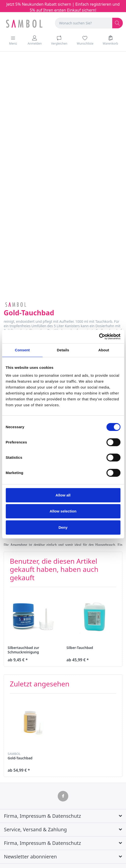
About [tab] (104, 350)
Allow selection (63, 511)
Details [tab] (63, 350)
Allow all (63, 495)
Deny (63, 527)
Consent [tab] (22, 350)
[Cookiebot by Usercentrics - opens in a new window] (99, 337)
